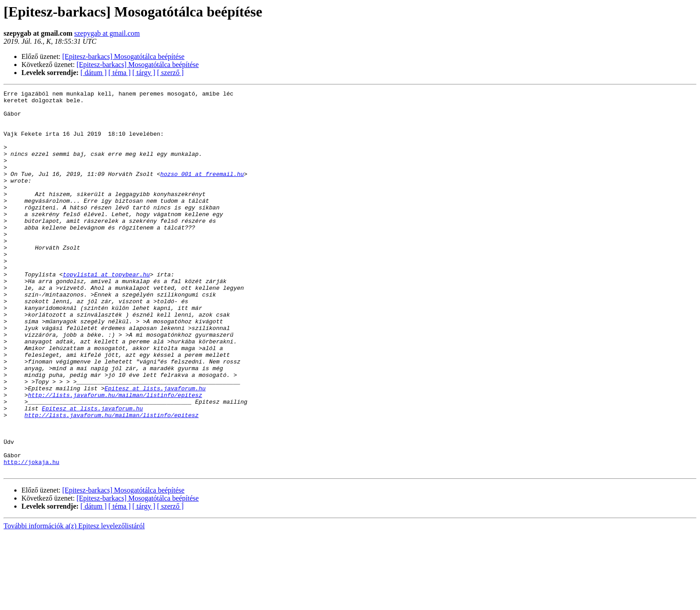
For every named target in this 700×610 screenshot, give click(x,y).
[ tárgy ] (144, 73)
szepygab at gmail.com (107, 33)
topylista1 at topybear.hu (106, 312)
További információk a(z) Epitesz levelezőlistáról (74, 602)
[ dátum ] (94, 73)
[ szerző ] (171, 73)
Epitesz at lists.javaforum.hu (155, 448)
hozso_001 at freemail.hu (202, 191)
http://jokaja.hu (31, 537)
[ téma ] (120, 73)
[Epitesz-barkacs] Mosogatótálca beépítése (124, 56)
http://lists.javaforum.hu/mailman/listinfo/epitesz (115, 456)
